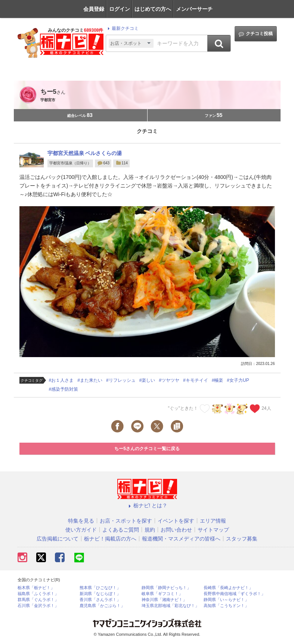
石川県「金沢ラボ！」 (38, 606)
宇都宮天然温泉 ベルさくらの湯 (85, 153)
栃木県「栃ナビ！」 (36, 588)
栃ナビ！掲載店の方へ (110, 539)
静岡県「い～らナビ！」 (226, 600)
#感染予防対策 (64, 389)
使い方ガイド (81, 530)
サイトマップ (213, 530)
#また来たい (90, 380)
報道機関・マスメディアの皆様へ (181, 539)
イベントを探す (176, 521)
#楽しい (147, 380)
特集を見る (81, 521)
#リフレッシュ (121, 380)
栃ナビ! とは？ (147, 505)
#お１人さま (61, 380)
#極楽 (218, 380)
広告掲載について (58, 539)
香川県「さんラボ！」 (100, 600)
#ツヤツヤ (169, 380)
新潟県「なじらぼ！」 (100, 594)
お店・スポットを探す (126, 521)
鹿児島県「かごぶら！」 (102, 606)
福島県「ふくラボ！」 (38, 594)
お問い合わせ (176, 530)
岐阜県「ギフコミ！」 (162, 594)
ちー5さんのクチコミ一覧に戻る (147, 449)
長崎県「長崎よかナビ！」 (228, 588)
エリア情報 (213, 521)
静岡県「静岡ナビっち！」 (166, 588)
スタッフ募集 (242, 539)
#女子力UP (238, 380)
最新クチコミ (122, 28)
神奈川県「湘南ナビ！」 (164, 600)
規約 (150, 530)
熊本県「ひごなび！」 (100, 588)
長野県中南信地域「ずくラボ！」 (234, 594)
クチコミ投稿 (256, 34)
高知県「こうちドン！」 (226, 606)
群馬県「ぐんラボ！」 (38, 600)
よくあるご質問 (121, 530)
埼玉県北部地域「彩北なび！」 (170, 606)
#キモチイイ (196, 380)
